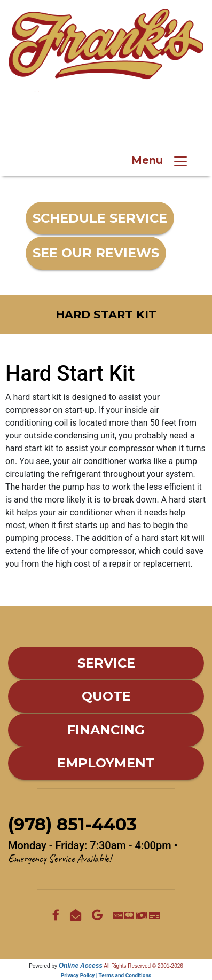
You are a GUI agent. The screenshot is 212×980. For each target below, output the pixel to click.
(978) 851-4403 (116, 121)
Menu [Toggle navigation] (160, 161)
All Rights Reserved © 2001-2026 (143, 966)
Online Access (81, 966)
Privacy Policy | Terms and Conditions (106, 975)
